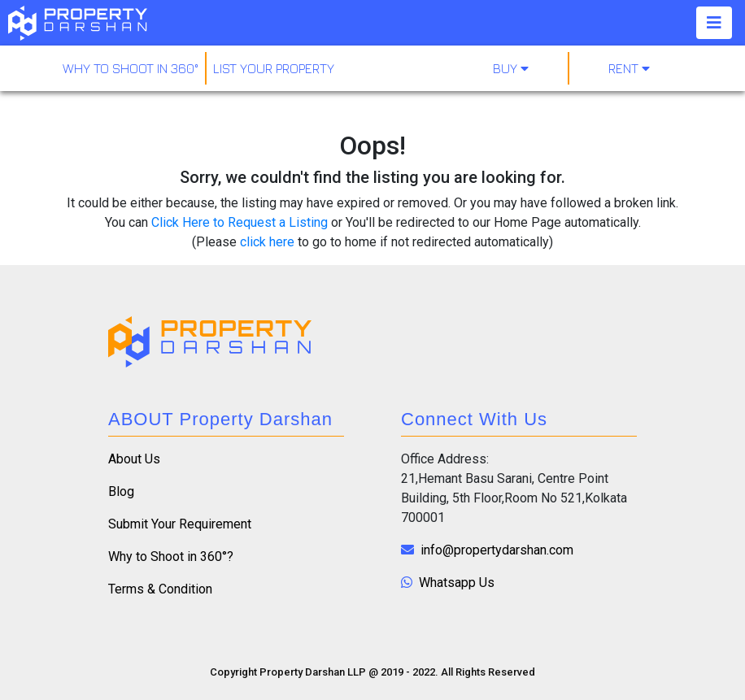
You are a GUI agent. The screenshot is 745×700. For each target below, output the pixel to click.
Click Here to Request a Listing (240, 222)
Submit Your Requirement (180, 524)
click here (267, 242)
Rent (629, 68)
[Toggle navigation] (714, 23)
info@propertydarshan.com (487, 550)
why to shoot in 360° (131, 68)
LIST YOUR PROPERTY (274, 68)
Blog (121, 491)
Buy (511, 68)
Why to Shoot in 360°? (171, 557)
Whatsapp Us (448, 583)
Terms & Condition (160, 589)
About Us (134, 459)
